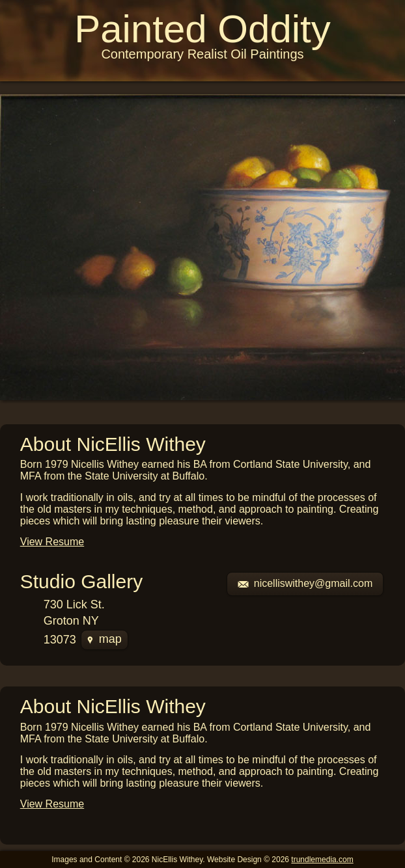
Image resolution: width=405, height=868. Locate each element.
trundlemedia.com (322, 860)
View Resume (52, 542)
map (105, 639)
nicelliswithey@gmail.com (305, 583)
